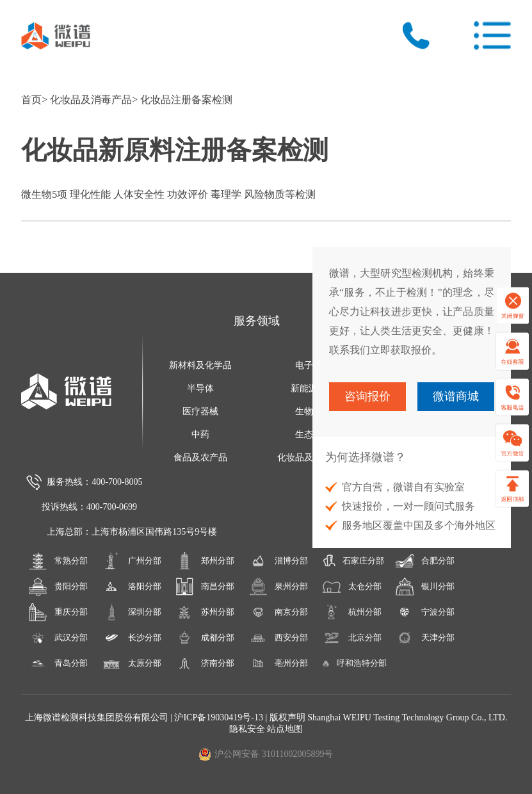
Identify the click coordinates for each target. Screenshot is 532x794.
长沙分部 (132, 638)
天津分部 (425, 638)
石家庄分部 (351, 561)
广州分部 (132, 561)
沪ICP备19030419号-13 (220, 717)
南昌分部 (205, 587)
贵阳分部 (58, 587)
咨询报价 (367, 396)
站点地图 (285, 729)
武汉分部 (58, 638)
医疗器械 (200, 411)
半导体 (200, 388)
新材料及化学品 (200, 365)
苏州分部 (205, 612)
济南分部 (205, 663)
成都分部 (205, 638)
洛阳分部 (132, 587)
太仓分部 (352, 587)
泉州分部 (278, 587)
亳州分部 (278, 663)
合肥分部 (425, 561)
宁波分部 (425, 612)
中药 (200, 434)
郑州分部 (205, 561)
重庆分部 (58, 612)
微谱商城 (456, 396)
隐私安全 (247, 729)
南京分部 (278, 612)
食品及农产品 (200, 458)
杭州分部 (352, 612)
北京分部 (352, 638)
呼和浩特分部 (351, 663)
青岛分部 (58, 663)
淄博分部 (278, 561)
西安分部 (278, 638)
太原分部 (132, 663)
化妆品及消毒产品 (91, 100)
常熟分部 (58, 561)
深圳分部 (132, 612)
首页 (31, 100)
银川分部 (425, 587)
